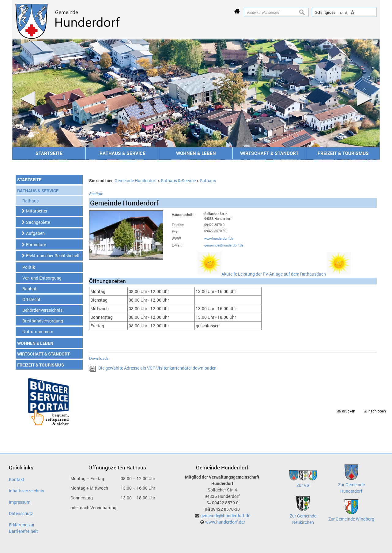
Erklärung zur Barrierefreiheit (23, 528)
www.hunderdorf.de (219, 238)
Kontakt (17, 479)
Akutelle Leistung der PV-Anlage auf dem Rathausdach (286, 274)
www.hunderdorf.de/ (225, 522)
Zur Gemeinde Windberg (351, 519)
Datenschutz (21, 513)
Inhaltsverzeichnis (26, 491)
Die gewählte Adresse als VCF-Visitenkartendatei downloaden (157, 368)
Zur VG (303, 485)
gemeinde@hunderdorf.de (224, 245)
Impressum (20, 502)
